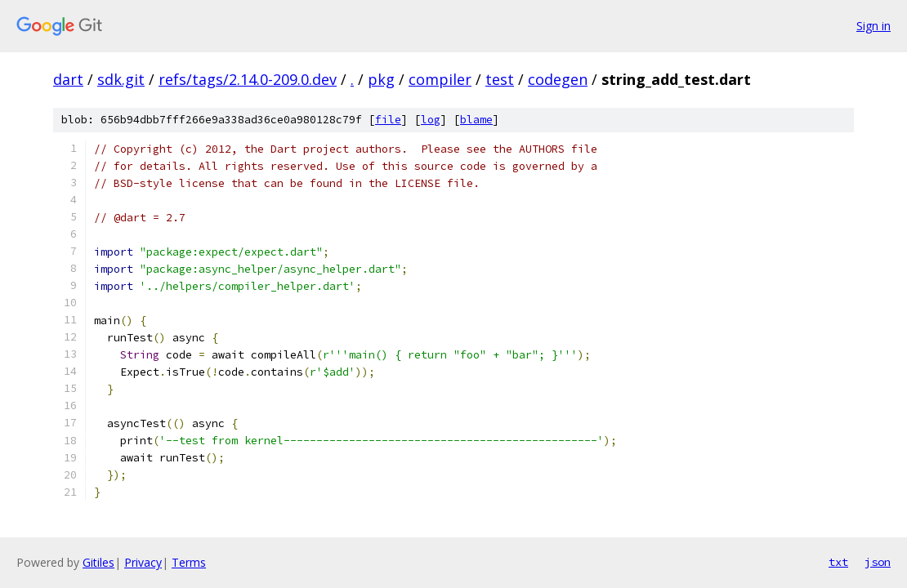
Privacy (143, 562)
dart (68, 79)
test (500, 79)
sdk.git (121, 79)
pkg (381, 79)
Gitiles (98, 562)
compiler (440, 79)
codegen (558, 79)
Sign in (873, 26)
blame (476, 120)
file (388, 120)
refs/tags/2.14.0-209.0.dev (248, 79)
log (431, 120)
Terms (189, 562)
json (878, 562)
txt (838, 562)
